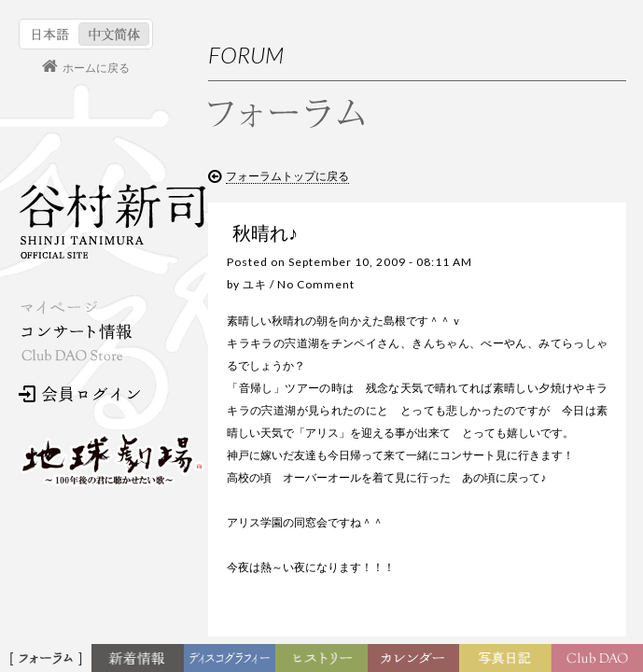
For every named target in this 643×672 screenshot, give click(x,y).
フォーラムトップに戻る (287, 176)
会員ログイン (79, 394)
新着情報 (142, 659)
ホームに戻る (96, 68)
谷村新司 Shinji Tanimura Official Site (112, 221)
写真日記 (509, 659)
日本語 (51, 34)
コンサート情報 (76, 332)
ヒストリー (324, 659)
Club (600, 659)
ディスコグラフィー (231, 663)
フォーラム (49, 659)
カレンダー (419, 663)
